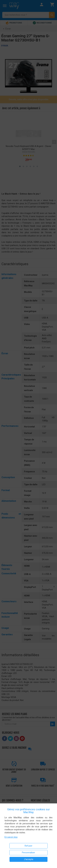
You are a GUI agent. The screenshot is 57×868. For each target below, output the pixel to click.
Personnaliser (28, 853)
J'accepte (29, 859)
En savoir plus (11, 837)
